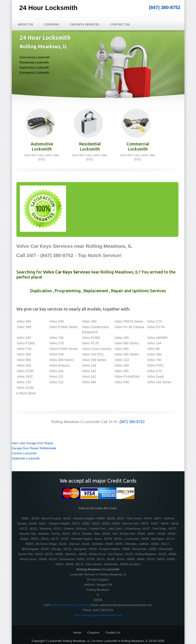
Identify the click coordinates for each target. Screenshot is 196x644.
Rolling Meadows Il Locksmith (70, 605)
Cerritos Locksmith (24, 453)
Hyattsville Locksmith (26, 458)
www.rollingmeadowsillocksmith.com (98, 615)
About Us (26, 24)
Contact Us (120, 24)
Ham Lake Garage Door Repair (33, 443)
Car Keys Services (85, 24)
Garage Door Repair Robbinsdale (34, 448)
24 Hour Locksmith (48, 8)
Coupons (51, 24)
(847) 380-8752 (165, 7)
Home (77, 633)
